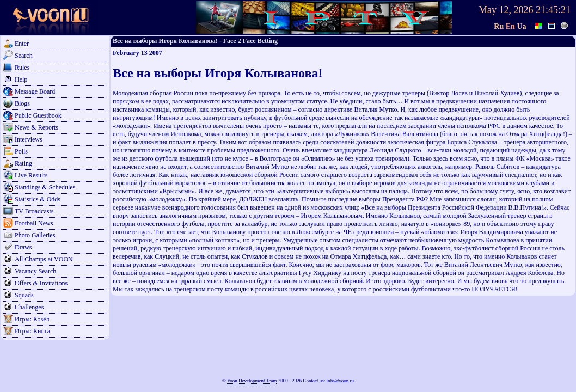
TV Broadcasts (34, 211)
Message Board (35, 91)
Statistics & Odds (38, 199)
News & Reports (36, 127)
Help (21, 79)
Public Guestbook (38, 115)
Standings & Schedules (45, 187)
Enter (22, 44)
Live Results (31, 175)
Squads (24, 295)
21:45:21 (553, 10)
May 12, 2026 (506, 10)
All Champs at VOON (44, 259)
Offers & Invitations (41, 283)
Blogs (22, 103)
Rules (22, 68)
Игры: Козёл (32, 319)
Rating (23, 163)
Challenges (29, 307)
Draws (23, 247)
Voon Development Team (252, 381)
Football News (34, 223)
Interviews (29, 139)
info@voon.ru (340, 381)
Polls (21, 151)
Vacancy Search (35, 271)
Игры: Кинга (32, 331)
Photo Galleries (35, 235)
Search (24, 56)
